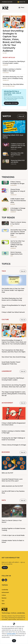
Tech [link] (3, 601)
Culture (5, 53)
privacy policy (11, 634)
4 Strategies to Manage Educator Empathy (18, 209)
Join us (5, 568)
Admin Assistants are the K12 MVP (12, 486)
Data (12, 226)
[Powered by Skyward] (7, 2)
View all (21, 116)
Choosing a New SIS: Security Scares (17, 154)
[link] (5, 609)
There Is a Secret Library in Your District (18, 223)
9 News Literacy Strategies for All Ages (17, 183)
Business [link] (4, 598)
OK (14, 641)
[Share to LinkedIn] (6, 580)
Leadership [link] (5, 590)
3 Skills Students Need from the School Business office (18, 201)
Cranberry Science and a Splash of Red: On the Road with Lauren (18, 146)
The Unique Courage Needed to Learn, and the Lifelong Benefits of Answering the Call (14, 394)
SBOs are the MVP (7, 473)
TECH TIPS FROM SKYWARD (9, 86)
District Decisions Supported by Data (16, 253)
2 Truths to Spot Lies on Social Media (13, 535)
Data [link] (3, 604)
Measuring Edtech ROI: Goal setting (13, 136)
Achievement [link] (5, 592)
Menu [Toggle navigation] (21, 8)
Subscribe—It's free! (11, 103)
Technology (6, 80)
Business (13, 204)
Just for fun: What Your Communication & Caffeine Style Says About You (18, 244)
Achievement (6, 73)
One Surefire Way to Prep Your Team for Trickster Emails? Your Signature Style (18, 232)
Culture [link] (4, 595)
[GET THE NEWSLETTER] (21, 2)
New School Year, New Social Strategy (14, 357)
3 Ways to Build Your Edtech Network (13, 312)
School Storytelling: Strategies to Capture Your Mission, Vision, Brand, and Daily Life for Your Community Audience (13, 41)
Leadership (5, 65)
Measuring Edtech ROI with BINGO (18, 161)
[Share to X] (3, 580)
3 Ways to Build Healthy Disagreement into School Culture (14, 424)
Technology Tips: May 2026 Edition (13, 84)
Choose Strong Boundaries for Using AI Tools (18, 191)
